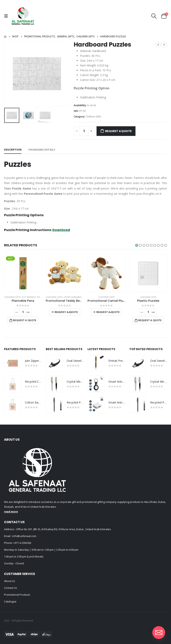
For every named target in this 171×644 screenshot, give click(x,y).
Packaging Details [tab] (42, 150)
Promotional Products (17, 595)
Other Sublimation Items (77, 297)
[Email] (159, 633)
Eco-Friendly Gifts (32, 297)
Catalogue (10, 601)
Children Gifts (93, 117)
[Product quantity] (84, 131)
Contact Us (11, 588)
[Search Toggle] (154, 16)
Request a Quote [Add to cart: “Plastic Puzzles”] (150, 320)
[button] (137, 245)
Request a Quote (118, 131)
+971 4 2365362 (22, 543)
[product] (23, 273)
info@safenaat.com (24, 536)
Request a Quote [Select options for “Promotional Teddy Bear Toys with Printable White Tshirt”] (66, 312)
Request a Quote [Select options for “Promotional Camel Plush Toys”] (108, 312)
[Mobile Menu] (7, 16)
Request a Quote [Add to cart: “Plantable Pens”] (25, 320)
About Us (10, 581)
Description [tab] (13, 150)
